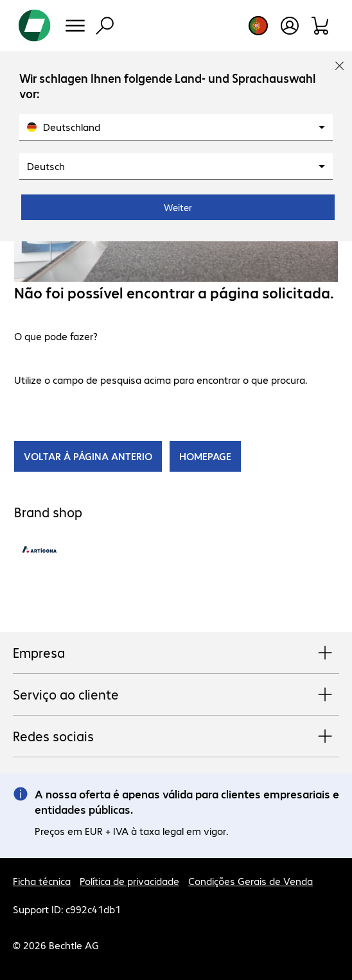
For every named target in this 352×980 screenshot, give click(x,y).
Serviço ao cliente (176, 695)
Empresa (176, 653)
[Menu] (75, 26)
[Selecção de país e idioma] (258, 26)
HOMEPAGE (205, 456)
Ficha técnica (42, 881)
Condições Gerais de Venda (251, 881)
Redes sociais (176, 737)
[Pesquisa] (105, 26)
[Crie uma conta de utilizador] (290, 26)
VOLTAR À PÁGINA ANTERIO (88, 456)
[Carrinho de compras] (321, 26)
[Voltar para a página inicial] (35, 26)
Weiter (178, 207)
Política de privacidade (129, 881)
